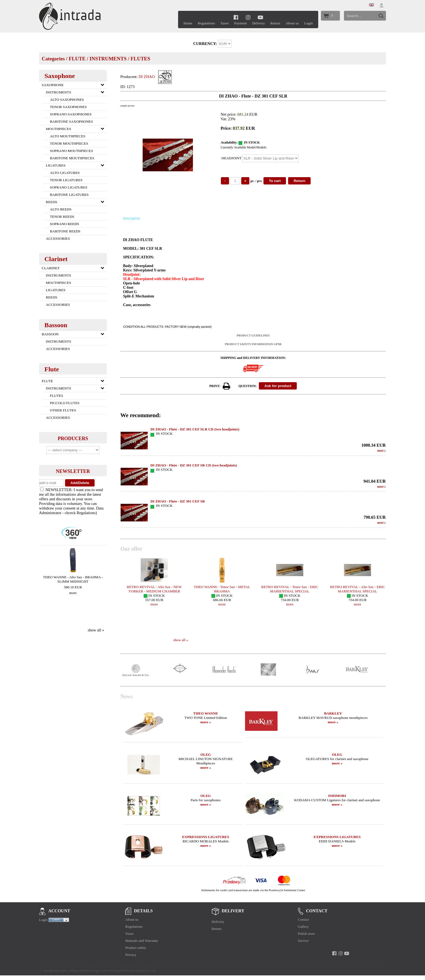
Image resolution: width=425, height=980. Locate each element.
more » (206, 722)
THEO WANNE (206, 713)
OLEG (206, 755)
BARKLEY (333, 713)
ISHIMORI (337, 796)
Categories (53, 59)
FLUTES (141, 59)
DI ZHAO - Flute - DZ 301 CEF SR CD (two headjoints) (194, 465)
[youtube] (260, 17)
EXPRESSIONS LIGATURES (206, 837)
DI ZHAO (147, 77)
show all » (96, 630)
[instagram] (248, 17)
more (73, 593)
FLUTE (77, 59)
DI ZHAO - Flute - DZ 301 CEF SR (178, 501)
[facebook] (236, 17)
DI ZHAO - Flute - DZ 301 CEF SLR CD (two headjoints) (195, 429)
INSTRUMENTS (108, 59)
